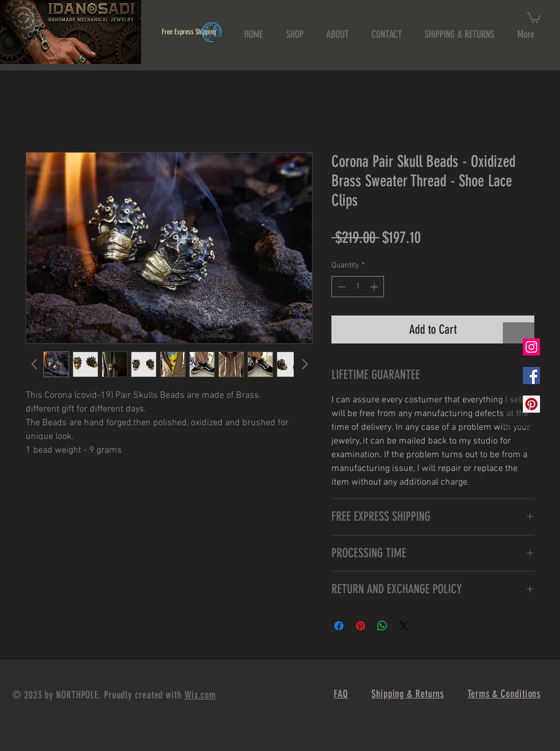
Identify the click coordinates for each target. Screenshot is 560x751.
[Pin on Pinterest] (361, 626)
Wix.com (200, 695)
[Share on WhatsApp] (382, 626)
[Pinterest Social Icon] (531, 404)
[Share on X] (404, 626)
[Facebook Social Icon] (531, 376)
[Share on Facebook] (339, 626)
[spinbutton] (358, 287)
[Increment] (375, 287)
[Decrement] (340, 287)
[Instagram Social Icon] (531, 347)
